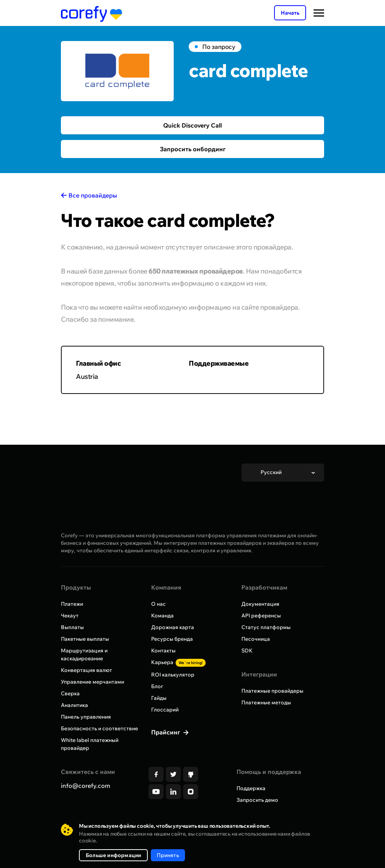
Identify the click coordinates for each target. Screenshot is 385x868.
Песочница (256, 639)
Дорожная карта (173, 627)
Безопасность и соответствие (99, 728)
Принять (168, 855)
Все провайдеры (93, 195)
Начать (290, 13)
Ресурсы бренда (172, 639)
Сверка (70, 693)
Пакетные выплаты (85, 639)
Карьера (178, 662)
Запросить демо (257, 800)
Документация (260, 604)
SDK (247, 651)
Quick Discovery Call (192, 125)
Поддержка (251, 788)
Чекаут (70, 616)
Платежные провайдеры (272, 691)
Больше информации (113, 855)
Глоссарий (165, 710)
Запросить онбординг (193, 149)
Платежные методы (266, 702)
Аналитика (74, 705)
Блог (157, 686)
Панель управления (86, 717)
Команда (162, 616)
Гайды (159, 698)
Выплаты (72, 627)
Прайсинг (166, 732)
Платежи (72, 604)
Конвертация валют (86, 670)
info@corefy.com (86, 786)
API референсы (261, 616)
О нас (158, 604)
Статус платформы (266, 627)
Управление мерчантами (92, 682)
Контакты (163, 651)
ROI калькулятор (173, 675)
